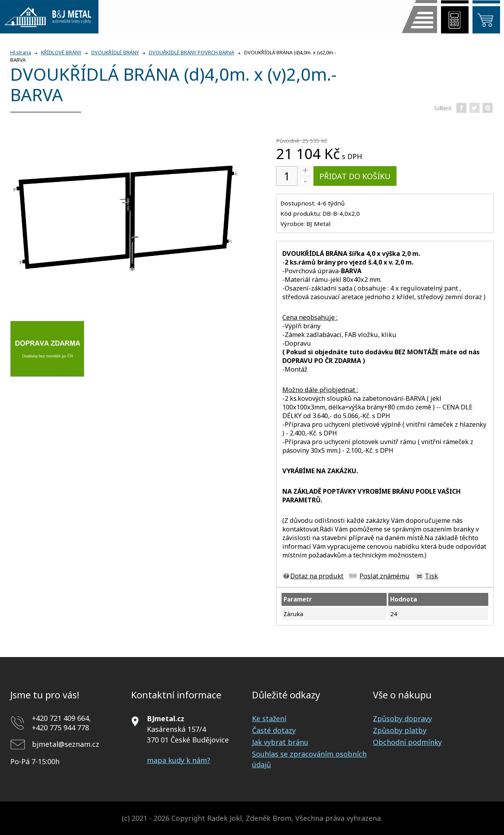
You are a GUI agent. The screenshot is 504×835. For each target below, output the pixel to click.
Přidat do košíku (355, 176)
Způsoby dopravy (402, 718)
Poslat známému (384, 576)
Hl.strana (21, 53)
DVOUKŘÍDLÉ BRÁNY (115, 53)
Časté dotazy (274, 730)
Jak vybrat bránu (280, 742)
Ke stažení (269, 718)
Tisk (431, 576)
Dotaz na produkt (317, 576)
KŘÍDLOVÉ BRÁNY (61, 53)
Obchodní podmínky (407, 742)
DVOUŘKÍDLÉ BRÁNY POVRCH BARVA (192, 53)
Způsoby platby (400, 730)
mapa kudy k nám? (179, 760)
